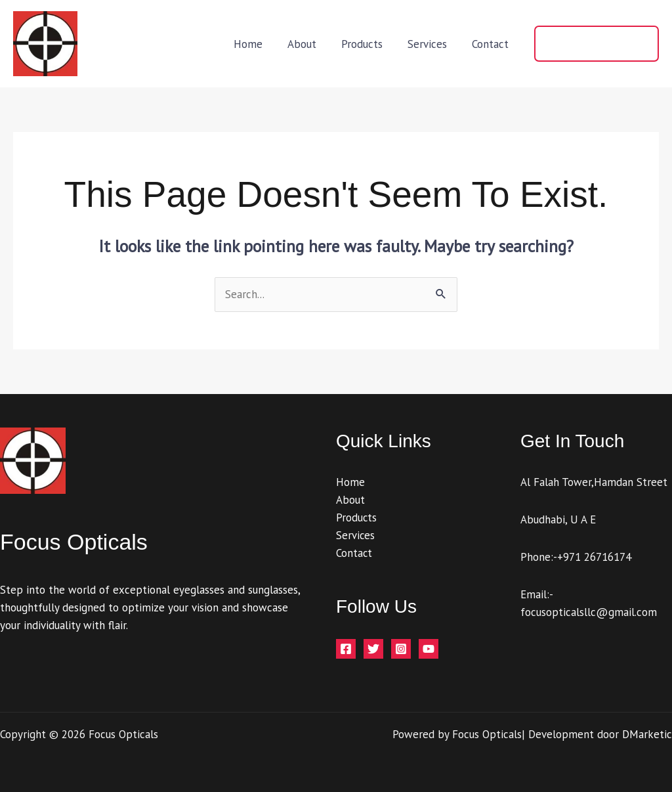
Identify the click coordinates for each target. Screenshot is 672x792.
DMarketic (647, 734)
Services (431, 44)
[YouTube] (429, 649)
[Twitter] (373, 649)
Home (260, 44)
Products (368, 44)
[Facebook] (346, 649)
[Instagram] (401, 649)
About (311, 44)
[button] (597, 44)
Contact (492, 44)
